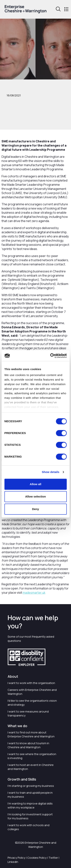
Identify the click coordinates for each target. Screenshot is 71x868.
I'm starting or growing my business (31, 786)
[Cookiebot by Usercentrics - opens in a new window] (51, 356)
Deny (35, 509)
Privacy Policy (16, 858)
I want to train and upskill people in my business (30, 795)
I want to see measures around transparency (28, 713)
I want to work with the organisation (31, 683)
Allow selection (35, 496)
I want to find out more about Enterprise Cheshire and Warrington (31, 734)
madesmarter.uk (34, 593)
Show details (51, 472)
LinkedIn (13, 862)
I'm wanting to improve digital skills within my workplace (30, 805)
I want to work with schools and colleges (28, 827)
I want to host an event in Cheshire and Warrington (31, 767)
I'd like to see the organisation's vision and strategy (32, 703)
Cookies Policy (37, 858)
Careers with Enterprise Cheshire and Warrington (32, 692)
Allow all (35, 484)
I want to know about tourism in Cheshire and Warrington (28, 745)
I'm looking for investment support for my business (30, 816)
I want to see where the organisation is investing (32, 756)
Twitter (53, 858)
